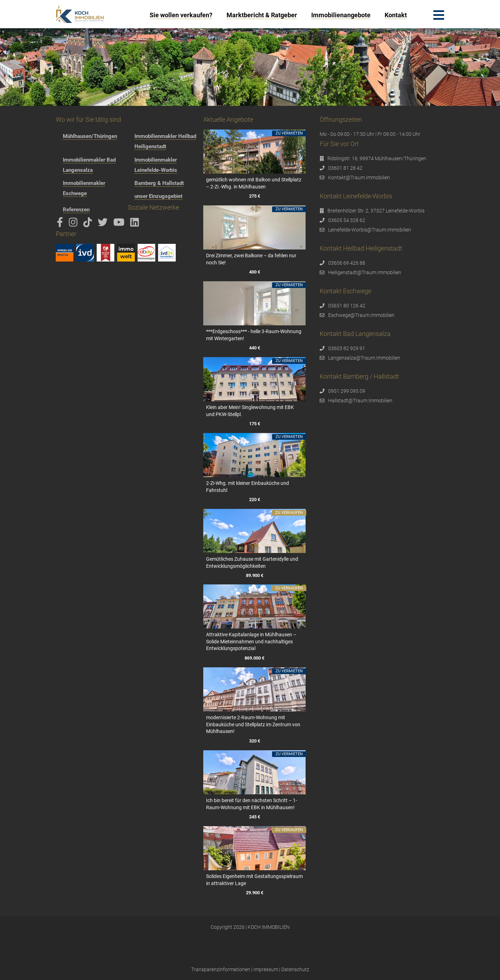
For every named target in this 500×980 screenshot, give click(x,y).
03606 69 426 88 (347, 263)
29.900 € (255, 893)
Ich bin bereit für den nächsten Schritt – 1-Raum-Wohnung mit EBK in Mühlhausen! (252, 804)
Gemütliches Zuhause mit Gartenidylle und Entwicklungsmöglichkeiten (252, 563)
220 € (255, 500)
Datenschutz (295, 969)
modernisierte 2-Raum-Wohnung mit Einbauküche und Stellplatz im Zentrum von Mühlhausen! (253, 724)
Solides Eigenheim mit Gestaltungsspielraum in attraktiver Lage (254, 880)
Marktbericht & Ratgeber (262, 15)
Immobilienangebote (341, 15)
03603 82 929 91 (347, 348)
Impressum (266, 969)
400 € (255, 272)
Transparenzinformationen (221, 969)
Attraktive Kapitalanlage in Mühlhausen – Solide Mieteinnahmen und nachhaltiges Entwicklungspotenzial (251, 641)
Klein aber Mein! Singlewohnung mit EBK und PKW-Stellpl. (250, 411)
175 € (255, 424)
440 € (255, 348)
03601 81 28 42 (345, 168)
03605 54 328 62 (347, 220)
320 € (255, 741)
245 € (255, 817)
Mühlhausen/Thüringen (90, 136)
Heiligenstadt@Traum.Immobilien (365, 272)
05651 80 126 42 (347, 306)
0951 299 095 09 (347, 391)
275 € (255, 196)
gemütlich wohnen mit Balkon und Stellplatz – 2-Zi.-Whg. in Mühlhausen (254, 183)
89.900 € (255, 575)
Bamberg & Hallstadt (159, 183)
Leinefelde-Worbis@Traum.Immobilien (370, 230)
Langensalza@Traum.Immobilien (364, 358)
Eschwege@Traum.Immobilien (361, 315)
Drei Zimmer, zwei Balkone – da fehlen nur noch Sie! (251, 259)
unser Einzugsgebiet (158, 196)
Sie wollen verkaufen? (181, 15)
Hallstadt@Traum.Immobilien (360, 401)
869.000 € (254, 658)
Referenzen (76, 210)
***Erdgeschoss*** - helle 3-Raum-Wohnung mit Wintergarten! (254, 335)
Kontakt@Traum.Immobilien (359, 178)
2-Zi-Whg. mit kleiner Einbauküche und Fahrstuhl (248, 487)
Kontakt (396, 15)
